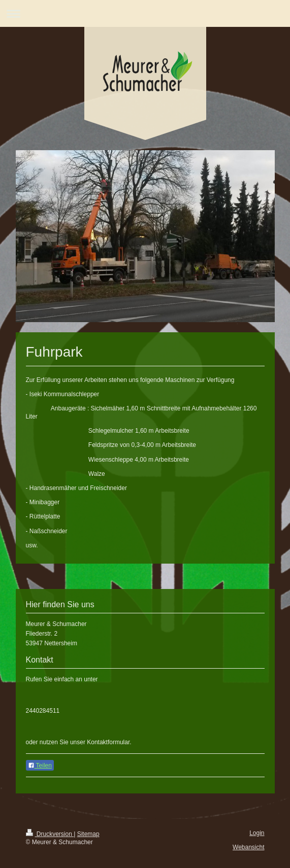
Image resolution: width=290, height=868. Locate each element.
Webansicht (248, 847)
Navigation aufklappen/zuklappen (145, 13)
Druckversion (50, 834)
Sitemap (88, 834)
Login (257, 833)
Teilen (40, 766)
